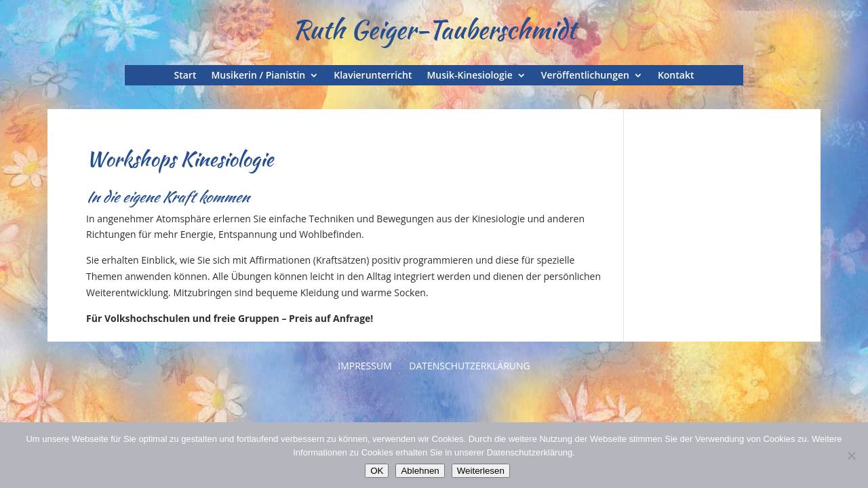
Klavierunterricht (373, 76)
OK (377, 471)
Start (185, 76)
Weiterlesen (481, 471)
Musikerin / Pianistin (258, 76)
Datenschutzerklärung (470, 366)
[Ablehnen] (851, 455)
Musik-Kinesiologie (469, 76)
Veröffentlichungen (585, 76)
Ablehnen (420, 471)
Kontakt (676, 76)
